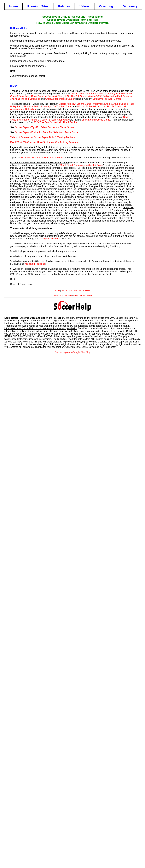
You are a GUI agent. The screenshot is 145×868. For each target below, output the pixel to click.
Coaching (106, 6)
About (76, 295)
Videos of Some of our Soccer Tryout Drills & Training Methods (43, 137)
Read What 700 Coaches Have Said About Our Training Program (44, 142)
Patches (64, 6)
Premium (86, 290)
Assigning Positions (50, 239)
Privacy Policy (86, 295)
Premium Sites (38, 6)
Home (13, 6)
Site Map (68, 295)
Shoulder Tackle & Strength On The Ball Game (62, 96)
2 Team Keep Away (59, 120)
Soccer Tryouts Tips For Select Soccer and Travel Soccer (45, 127)
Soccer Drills (67, 290)
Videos (85, 6)
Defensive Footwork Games (107, 99)
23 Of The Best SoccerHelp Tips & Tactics (55, 122)
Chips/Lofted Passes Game (60, 99)
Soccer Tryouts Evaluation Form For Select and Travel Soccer (47, 132)
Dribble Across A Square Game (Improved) (93, 94)
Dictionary (130, 6)
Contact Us (58, 295)
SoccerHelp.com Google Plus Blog (72, 352)
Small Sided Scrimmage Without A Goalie (82, 165)
